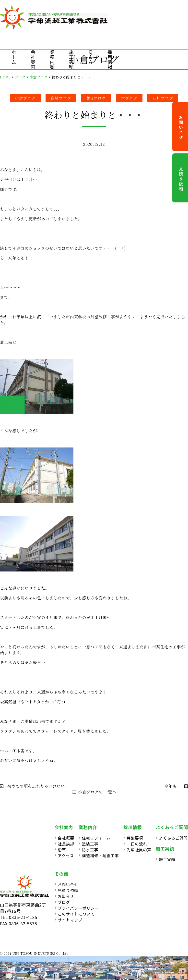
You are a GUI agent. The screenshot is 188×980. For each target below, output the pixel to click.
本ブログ (129, 98)
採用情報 (110, 59)
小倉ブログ (25, 98)
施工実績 (71, 59)
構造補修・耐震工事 (100, 856)
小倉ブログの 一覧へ (94, 792)
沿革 (62, 850)
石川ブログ (163, 98)
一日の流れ (137, 844)
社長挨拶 (66, 844)
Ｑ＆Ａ (91, 57)
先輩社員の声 (139, 850)
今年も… (176, 786)
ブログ (64, 902)
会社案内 (33, 59)
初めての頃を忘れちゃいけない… (35, 786)
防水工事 (90, 850)
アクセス (66, 856)
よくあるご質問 (173, 838)
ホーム (14, 57)
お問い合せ (68, 884)
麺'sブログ (96, 98)
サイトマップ (70, 920)
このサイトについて (76, 914)
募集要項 (135, 838)
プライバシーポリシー (78, 908)
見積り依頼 (68, 890)
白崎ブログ (61, 98)
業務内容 (52, 59)
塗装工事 (90, 844)
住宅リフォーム (96, 838)
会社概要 (66, 838)
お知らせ (66, 896)
